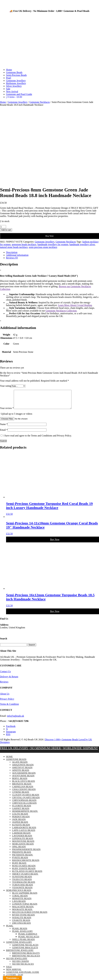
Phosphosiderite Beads (26, 853)
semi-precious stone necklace (43, 247)
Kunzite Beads (21, 828)
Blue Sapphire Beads (25, 897)
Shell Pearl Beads (23, 943)
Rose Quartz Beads (24, 869)
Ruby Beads (19, 867)
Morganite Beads (23, 848)
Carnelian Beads (23, 790)
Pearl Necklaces (29, 940)
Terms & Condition (9, 708)
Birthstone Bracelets (26, 957)
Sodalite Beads (22, 921)
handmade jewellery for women (53, 244)
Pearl (9, 78)
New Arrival (12, 91)
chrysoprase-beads (24, 804)
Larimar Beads (21, 837)
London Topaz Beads (25, 908)
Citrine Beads (21, 796)
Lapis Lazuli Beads (24, 834)
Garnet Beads (21, 812)
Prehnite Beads (22, 856)
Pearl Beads (20, 932)
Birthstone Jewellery (16, 83)
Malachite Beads (23, 910)
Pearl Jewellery (22, 935)
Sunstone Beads (22, 880)
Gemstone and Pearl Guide (19, 94)
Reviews (4, 685)
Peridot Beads (21, 820)
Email (4, 433)
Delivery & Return (9, 680)
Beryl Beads (20, 782)
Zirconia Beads (21, 927)
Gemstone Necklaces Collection (61, 311)
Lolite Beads (20, 818)
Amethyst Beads (22, 771)
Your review (7, 412)
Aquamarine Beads (24, 777)
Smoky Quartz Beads (25, 878)
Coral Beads (20, 899)
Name (4, 428)
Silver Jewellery (14, 86)
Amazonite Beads (23, 768)
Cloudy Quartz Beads (26, 798)
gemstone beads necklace (24, 244)
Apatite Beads (21, 774)
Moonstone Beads (23, 845)
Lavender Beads (22, 839)
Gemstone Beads (14, 72)
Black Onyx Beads (24, 785)
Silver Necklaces (23, 968)
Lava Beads (19, 905)
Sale (8, 89)
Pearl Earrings (28, 938)
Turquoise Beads (23, 888)
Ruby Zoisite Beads (24, 872)
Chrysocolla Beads (24, 807)
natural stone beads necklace (14, 247)
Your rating (6, 386)
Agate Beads (20, 766)
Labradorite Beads (24, 831)
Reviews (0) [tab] (12, 258)
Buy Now (49, 236)
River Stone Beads (23, 918)
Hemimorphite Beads (25, 815)
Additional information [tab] (17, 255)
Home (9, 70)
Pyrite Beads (20, 861)
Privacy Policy (7, 703)
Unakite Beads (21, 924)
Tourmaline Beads (24, 886)
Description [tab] (12, 252)
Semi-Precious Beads (16, 75)
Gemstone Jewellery (16, 81)
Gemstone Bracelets (25, 951)
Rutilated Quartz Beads (27, 875)
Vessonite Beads (22, 891)
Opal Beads (19, 850)
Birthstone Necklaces (26, 959)
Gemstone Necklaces (40, 102)
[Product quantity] (3, 227)
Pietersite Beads (23, 858)
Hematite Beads (22, 902)
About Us (5, 697)
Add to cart (6, 230)
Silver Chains (21, 965)
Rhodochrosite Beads (26, 864)
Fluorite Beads (22, 809)
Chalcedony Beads (24, 793)
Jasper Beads (20, 826)
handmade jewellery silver (82, 244)
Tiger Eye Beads (22, 883)
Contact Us (5, 675)
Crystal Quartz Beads (26, 801)
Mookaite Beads (22, 913)
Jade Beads (19, 823)
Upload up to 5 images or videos (16, 417)
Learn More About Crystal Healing (75, 305)
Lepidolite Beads (23, 842)
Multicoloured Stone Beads (30, 916)
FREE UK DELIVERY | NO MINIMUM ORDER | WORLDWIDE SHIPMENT (49, 752)
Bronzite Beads (22, 787)
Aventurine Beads (23, 779)
